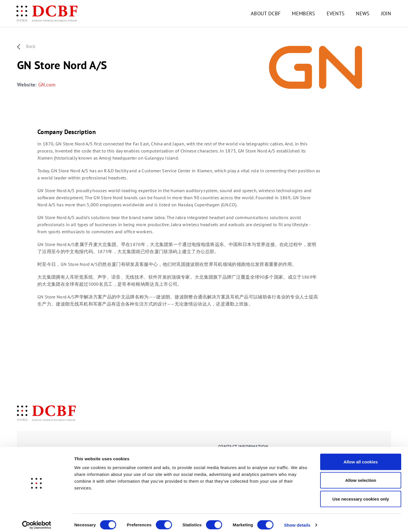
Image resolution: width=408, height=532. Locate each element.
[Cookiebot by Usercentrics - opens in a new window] (37, 521)
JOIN (386, 14)
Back (26, 46)
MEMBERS (303, 14)
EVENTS (336, 14)
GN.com (47, 85)
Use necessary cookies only (361, 495)
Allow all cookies (361, 458)
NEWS (363, 14)
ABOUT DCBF (266, 14)
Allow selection (361, 476)
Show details (297, 521)
